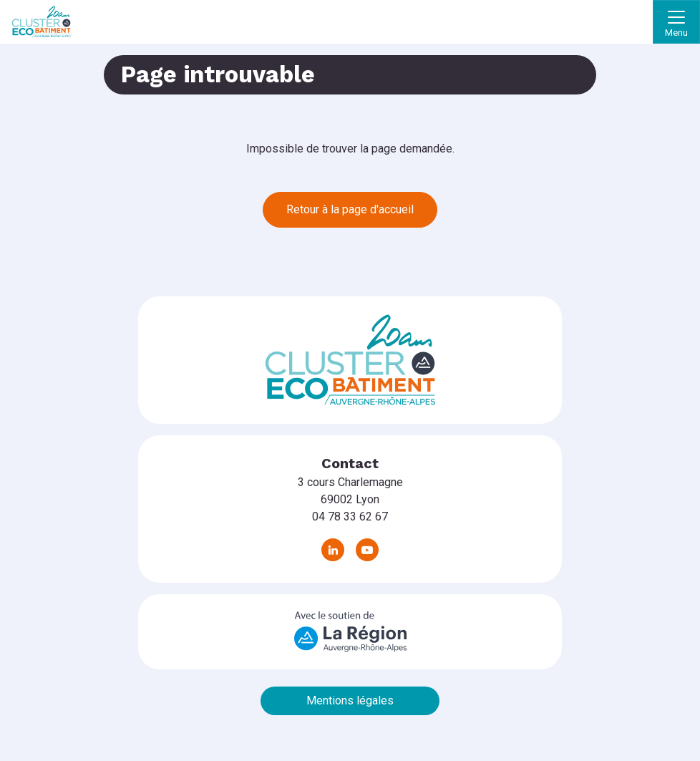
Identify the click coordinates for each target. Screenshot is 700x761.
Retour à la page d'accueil (350, 209)
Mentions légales (350, 701)
